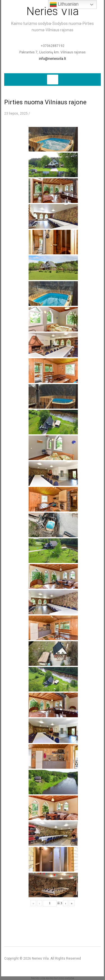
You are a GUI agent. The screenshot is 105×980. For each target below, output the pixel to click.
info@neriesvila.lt (53, 59)
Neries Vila (53, 11)
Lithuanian (64, 4)
